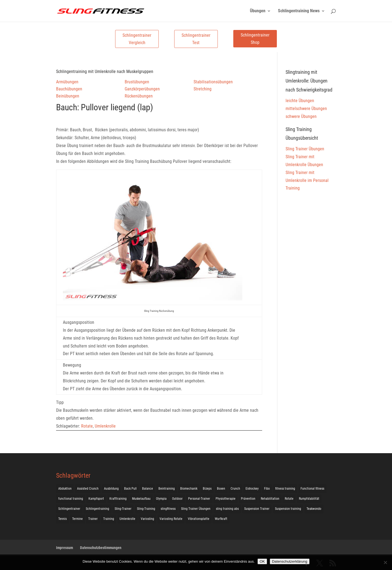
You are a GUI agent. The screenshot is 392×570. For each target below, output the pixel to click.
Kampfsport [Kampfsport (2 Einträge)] (96, 499)
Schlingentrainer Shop (255, 39)
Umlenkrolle (105, 426)
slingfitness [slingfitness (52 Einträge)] (168, 509)
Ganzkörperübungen (142, 89)
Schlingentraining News (299, 11)
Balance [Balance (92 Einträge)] (148, 489)
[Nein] (385, 562)
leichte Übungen (300, 101)
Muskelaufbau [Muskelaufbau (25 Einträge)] (141, 499)
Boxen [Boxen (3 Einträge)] (221, 489)
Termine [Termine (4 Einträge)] (77, 519)
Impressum (65, 548)
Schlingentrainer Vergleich (137, 39)
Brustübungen (137, 82)
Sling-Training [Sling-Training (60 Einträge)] (146, 509)
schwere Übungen (301, 116)
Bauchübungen (69, 89)
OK (262, 561)
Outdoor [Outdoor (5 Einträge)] (177, 499)
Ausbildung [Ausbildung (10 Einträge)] (111, 489)
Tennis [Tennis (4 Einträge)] (62, 519)
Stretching (203, 89)
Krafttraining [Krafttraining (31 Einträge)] (118, 499)
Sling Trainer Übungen (305, 149)
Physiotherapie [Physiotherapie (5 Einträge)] (226, 499)
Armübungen (67, 82)
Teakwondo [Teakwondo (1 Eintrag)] (314, 509)
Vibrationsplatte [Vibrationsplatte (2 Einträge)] (199, 519)
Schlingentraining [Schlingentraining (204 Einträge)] (97, 509)
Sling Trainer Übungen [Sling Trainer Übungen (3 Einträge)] (196, 509)
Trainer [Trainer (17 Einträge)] (93, 519)
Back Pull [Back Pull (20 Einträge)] (130, 489)
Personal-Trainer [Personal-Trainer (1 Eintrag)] (199, 499)
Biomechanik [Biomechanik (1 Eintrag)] (189, 489)
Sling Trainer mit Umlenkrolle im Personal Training (307, 180)
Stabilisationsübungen (213, 82)
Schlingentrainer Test (196, 39)
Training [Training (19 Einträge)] (109, 519)
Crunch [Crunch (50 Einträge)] (235, 489)
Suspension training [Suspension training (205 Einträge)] (288, 509)
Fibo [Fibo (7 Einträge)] (267, 489)
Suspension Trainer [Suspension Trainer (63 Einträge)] (257, 509)
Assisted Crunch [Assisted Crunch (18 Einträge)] (88, 489)
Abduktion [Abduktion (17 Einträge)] (65, 489)
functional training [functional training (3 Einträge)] (71, 499)
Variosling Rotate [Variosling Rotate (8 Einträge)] (171, 519)
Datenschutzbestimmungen (101, 548)
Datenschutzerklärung (290, 561)
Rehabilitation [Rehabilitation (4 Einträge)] (270, 499)
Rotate (87, 426)
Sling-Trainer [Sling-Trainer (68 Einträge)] (123, 509)
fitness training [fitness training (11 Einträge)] (285, 489)
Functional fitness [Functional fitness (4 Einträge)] (312, 489)
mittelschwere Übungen (306, 109)
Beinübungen (68, 96)
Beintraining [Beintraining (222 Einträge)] (167, 489)
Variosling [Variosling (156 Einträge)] (147, 519)
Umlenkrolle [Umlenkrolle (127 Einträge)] (127, 519)
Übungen (258, 11)
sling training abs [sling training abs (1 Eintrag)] (227, 509)
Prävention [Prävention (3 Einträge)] (248, 499)
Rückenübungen (139, 96)
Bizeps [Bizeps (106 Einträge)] (207, 489)
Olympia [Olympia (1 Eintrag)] (161, 499)
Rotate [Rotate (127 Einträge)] (289, 499)
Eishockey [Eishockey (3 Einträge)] (252, 489)
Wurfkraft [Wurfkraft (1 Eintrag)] (221, 519)
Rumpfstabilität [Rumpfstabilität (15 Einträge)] (309, 499)
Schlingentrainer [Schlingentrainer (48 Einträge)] (69, 509)
